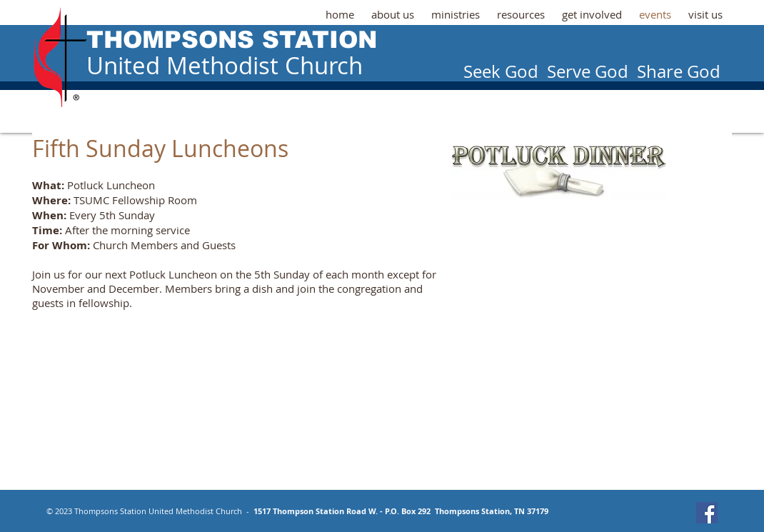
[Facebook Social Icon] (707, 513)
